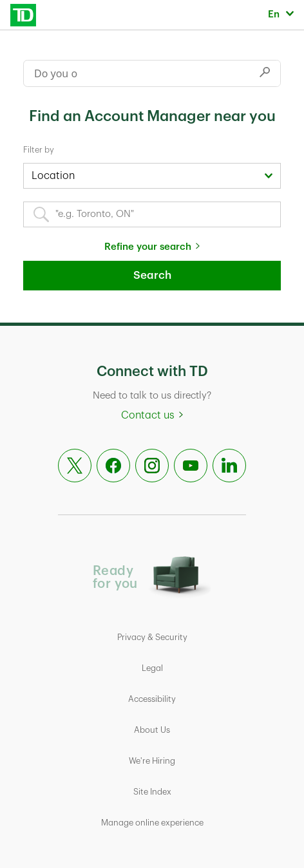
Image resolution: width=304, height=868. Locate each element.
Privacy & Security (152, 637)
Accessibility (152, 699)
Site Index (152, 792)
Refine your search (148, 247)
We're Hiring (152, 761)
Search (152, 275)
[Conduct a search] (137, 73)
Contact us (148, 415)
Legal (152, 668)
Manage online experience (152, 823)
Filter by (39, 150)
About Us (152, 730)
